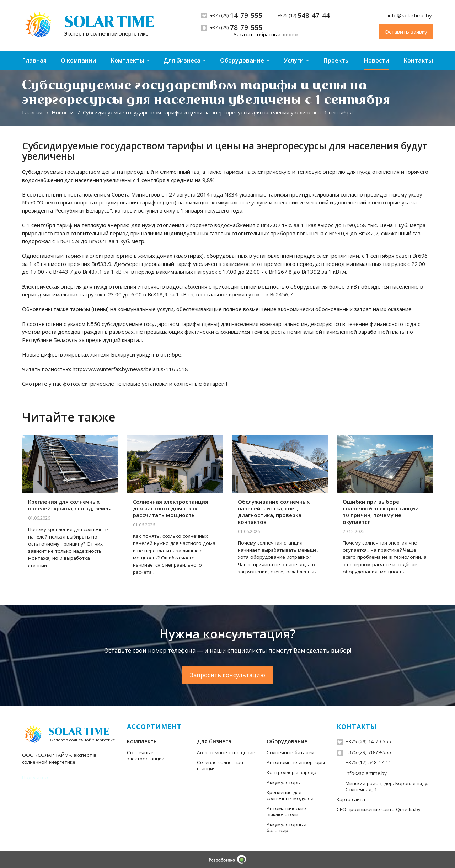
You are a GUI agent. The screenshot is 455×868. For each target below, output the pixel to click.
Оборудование (242, 60)
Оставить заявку (406, 32)
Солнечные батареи (290, 752)
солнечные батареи (199, 384)
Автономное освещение (226, 752)
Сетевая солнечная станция (220, 765)
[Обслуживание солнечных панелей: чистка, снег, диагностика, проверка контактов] (280, 508)
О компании (79, 60)
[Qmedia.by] (227, 859)
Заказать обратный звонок (266, 34)
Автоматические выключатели (286, 811)
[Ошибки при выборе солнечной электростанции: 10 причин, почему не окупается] (385, 508)
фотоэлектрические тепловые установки (115, 384)
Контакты (418, 60)
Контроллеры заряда (291, 772)
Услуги (294, 60)
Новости (376, 60)
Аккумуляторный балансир (287, 827)
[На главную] (88, 26)
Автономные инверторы (296, 762)
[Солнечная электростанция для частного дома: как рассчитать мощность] (175, 508)
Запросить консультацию (228, 675)
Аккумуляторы (284, 782)
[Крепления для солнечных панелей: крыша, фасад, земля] (70, 508)
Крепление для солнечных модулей (290, 795)
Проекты (336, 60)
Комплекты (127, 60)
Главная (34, 60)
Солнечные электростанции (146, 756)
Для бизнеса (182, 60)
